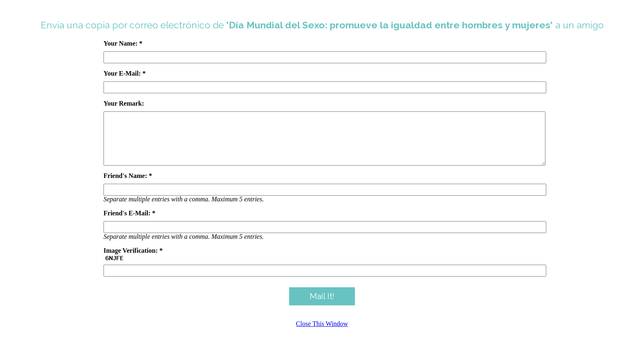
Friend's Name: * (128, 186)
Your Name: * (123, 43)
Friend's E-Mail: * (129, 223)
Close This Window (322, 334)
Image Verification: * (133, 260)
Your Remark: (124, 103)
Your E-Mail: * (125, 73)
